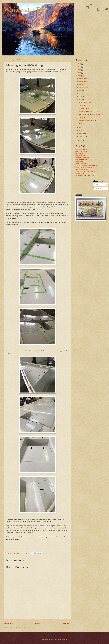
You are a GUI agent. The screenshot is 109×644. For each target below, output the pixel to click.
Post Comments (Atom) (20, 628)
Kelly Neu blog (80, 153)
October (82, 85)
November (83, 81)
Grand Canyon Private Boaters (85, 171)
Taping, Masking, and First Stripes (90, 111)
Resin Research (80, 161)
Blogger (64, 640)
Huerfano (82, 123)
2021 (79, 64)
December (83, 78)
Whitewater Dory (27, 9)
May (81, 100)
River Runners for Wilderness (85, 167)
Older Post (66, 623)
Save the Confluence (82, 169)
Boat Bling (82, 117)
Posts (96, 185)
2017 (79, 73)
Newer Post (9, 623)
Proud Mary (83, 105)
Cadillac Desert (80, 173)
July (81, 94)
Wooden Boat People (82, 157)
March (81, 130)
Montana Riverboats (82, 159)
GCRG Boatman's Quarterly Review (87, 165)
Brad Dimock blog (81, 152)
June (81, 97)
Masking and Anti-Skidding (87, 120)
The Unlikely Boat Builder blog (85, 175)
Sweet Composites (81, 163)
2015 (79, 140)
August (82, 91)
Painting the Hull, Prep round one (89, 114)
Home (38, 623)
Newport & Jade (84, 108)
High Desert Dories (81, 150)
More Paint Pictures (85, 102)
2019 (79, 70)
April (81, 127)
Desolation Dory (80, 155)
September (83, 87)
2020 (79, 67)
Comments (97, 188)
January (82, 136)
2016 (79, 76)
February (82, 133)
